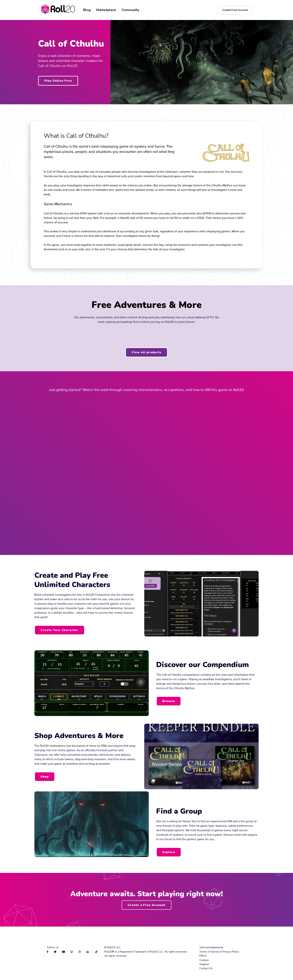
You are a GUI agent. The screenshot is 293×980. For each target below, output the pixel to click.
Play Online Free (58, 81)
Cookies (204, 960)
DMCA (203, 956)
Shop (45, 777)
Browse (169, 701)
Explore (169, 852)
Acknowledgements (211, 947)
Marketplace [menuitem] (106, 10)
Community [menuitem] (130, 10)
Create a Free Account (146, 905)
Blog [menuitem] (87, 10)
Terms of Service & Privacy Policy (219, 952)
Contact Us (206, 968)
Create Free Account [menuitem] (235, 10)
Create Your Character (60, 630)
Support (204, 964)
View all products (146, 352)
